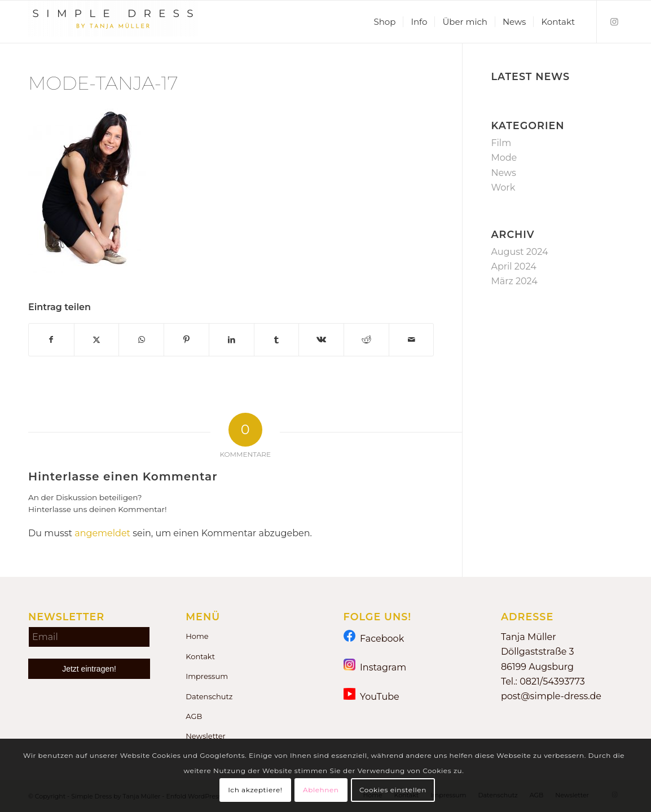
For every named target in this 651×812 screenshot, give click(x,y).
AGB (194, 716)
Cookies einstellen (393, 790)
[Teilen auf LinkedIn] (232, 339)
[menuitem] (384, 22)
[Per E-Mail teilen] (412, 339)
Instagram (375, 667)
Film (501, 143)
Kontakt (200, 656)
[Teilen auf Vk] (321, 339)
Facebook (374, 638)
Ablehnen (321, 790)
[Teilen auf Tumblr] (277, 339)
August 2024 (519, 252)
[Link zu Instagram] (614, 21)
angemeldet (102, 533)
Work (503, 187)
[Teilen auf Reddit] (366, 339)
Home (197, 636)
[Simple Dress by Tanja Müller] (113, 22)
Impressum (207, 676)
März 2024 (514, 281)
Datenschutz (209, 696)
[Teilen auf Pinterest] (186, 339)
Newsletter (206, 736)
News (503, 173)
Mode (504, 158)
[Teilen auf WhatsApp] (141, 339)
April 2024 (513, 266)
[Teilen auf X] (97, 339)
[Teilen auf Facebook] (51, 339)
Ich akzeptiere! (255, 790)
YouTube (371, 696)
